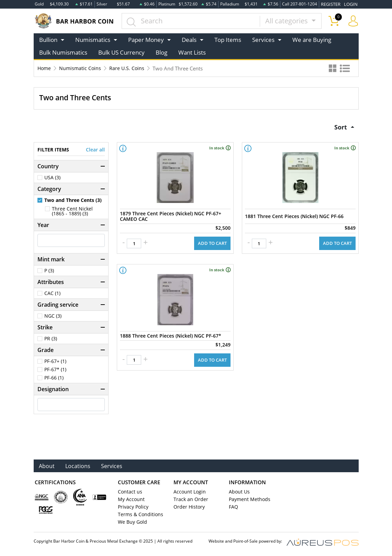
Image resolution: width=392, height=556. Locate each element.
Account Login (188, 493)
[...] (192, 21)
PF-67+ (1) (55, 362)
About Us (238, 493)
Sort (340, 127)
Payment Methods (248, 500)
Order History (188, 508)
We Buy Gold (131, 523)
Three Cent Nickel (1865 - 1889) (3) (72, 212)
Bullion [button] (48, 39)
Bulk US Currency (121, 52)
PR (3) (51, 339)
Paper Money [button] (146, 39)
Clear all (95, 150)
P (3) (49, 271)
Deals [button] (189, 39)
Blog (161, 52)
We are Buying (312, 39)
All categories (287, 20)
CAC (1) (52, 294)
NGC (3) (53, 317)
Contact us (129, 493)
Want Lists (192, 52)
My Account (130, 500)
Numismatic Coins (82, 68)
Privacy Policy (132, 508)
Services (114, 467)
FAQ (233, 508)
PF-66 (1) (54, 378)
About (47, 467)
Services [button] (263, 39)
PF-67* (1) (55, 370)
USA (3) (52, 178)
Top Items (228, 39)
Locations (79, 467)
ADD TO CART (213, 241)
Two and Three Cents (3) (73, 201)
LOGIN (351, 4)
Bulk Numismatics (63, 52)
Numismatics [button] (93, 39)
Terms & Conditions (138, 515)
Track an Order (189, 500)
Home (45, 68)
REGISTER (333, 4)
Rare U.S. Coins (129, 68)
